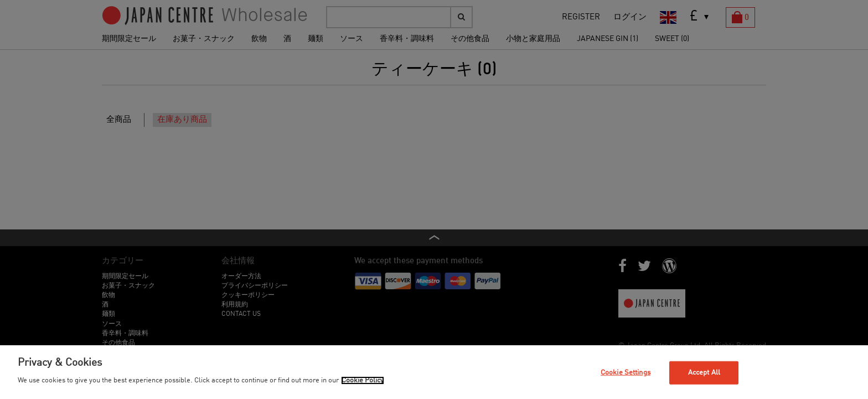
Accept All (704, 373)
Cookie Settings (626, 373)
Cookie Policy (363, 380)
